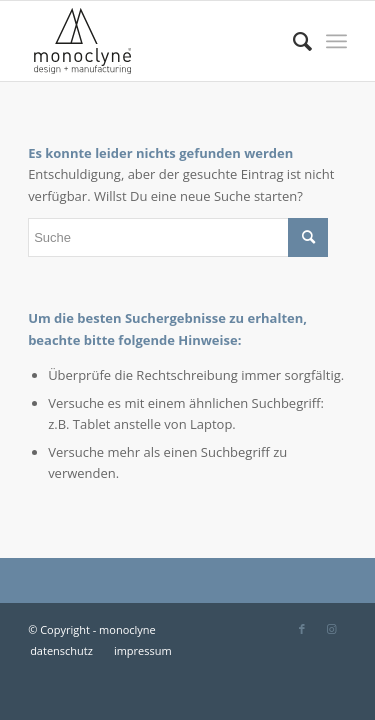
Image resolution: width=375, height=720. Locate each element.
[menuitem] (292, 41)
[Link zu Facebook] (302, 629)
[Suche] (292, 41)
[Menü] (336, 41)
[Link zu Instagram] (332, 629)
